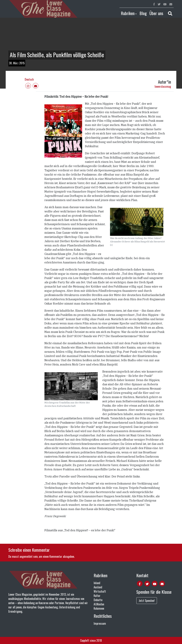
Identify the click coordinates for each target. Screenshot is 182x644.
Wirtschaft (100, 591)
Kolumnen (99, 608)
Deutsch (29, 79)
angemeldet (26, 556)
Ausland (98, 587)
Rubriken (128, 13)
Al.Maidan (99, 604)
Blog (143, 13)
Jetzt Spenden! (147, 601)
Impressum (100, 623)
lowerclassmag (163, 86)
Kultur (97, 596)
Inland (97, 583)
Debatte (98, 600)
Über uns (156, 13)
